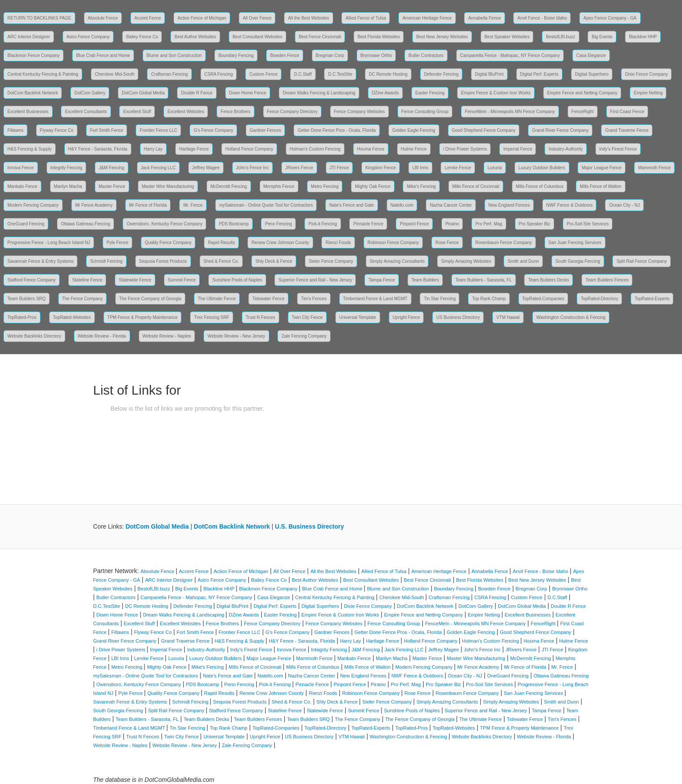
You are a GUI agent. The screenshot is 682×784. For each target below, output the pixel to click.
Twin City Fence (307, 317)
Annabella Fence (484, 18)
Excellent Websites (186, 112)
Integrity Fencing (67, 168)
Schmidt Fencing (106, 261)
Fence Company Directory (292, 112)
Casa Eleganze (591, 55)
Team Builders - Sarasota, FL (484, 280)
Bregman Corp (330, 55)
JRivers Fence (299, 168)
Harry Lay (153, 149)
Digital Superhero (592, 74)
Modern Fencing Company (33, 205)
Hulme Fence (414, 149)
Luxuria (495, 168)
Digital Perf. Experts (539, 74)
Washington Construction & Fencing (571, 317)
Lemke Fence (458, 168)
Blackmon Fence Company (33, 55)
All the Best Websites (308, 18)
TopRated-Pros (22, 317)
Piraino (452, 224)
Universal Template (358, 317)
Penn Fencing (278, 224)
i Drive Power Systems (465, 149)
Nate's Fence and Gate (352, 205)
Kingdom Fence (381, 168)
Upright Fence (406, 317)
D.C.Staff (303, 74)
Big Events (602, 37)
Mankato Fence (22, 186)
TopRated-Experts (652, 299)
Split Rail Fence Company (642, 261)
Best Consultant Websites (257, 37)
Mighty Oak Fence (373, 186)
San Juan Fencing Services (575, 243)
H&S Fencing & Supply (30, 149)
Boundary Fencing (236, 55)
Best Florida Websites (379, 37)
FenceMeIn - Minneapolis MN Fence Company (510, 112)
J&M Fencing (111, 168)
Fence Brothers (235, 112)
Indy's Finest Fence (618, 149)
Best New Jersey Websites (442, 37)
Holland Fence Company (249, 149)
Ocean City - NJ (624, 205)
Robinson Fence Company (393, 243)
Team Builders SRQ (27, 299)
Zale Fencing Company (304, 336)
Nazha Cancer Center (451, 205)
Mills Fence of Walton (600, 186)
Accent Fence (148, 18)
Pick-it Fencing (323, 224)
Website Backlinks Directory (34, 336)
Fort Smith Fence (107, 130)
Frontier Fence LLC (158, 130)
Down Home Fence (248, 93)
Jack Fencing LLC (158, 168)
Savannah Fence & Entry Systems (40, 261)
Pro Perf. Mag (489, 224)
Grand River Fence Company (560, 130)
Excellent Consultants (86, 112)
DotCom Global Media (143, 93)
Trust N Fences (261, 317)
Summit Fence (182, 280)
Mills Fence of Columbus (540, 186)
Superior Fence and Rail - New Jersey (315, 280)
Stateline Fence (87, 280)
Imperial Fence (518, 149)
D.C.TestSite (340, 74)
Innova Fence (21, 168)
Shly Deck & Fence (274, 261)
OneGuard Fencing (26, 224)
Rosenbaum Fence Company (504, 243)
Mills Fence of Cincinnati (476, 186)
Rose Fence (447, 243)
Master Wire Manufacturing (168, 186)
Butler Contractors (426, 55)
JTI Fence (339, 168)
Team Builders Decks (548, 280)
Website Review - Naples (167, 336)
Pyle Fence (117, 243)
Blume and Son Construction (174, 55)
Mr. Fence (193, 205)
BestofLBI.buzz (560, 37)
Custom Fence (263, 74)
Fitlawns (15, 130)
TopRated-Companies (543, 299)
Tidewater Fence (268, 299)
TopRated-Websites (72, 317)
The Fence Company (82, 299)
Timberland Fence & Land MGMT (375, 299)
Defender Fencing (441, 74)
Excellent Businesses (28, 112)
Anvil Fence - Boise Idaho (542, 18)
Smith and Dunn (523, 261)
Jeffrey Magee (206, 168)
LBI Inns (420, 168)
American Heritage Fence (427, 18)
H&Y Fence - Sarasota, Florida (98, 149)
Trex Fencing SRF (212, 317)
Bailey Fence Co (142, 37)
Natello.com (402, 205)
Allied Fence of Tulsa (366, 18)
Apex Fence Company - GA (610, 18)
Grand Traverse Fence (627, 130)
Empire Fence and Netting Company (582, 93)
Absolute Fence (103, 18)
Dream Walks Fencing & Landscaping (319, 93)
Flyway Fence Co (57, 130)
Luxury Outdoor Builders (542, 168)
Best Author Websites (195, 37)
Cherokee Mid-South (115, 74)
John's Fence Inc (252, 168)
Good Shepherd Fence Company (484, 130)
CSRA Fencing (219, 74)
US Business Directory (458, 317)
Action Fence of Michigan (202, 18)
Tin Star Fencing (440, 299)
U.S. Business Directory (309, 526)
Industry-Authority (565, 149)
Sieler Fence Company (331, 261)
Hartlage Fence (194, 149)
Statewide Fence (135, 280)
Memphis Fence (279, 186)
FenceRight (583, 112)
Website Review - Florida (102, 336)
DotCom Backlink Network (33, 93)
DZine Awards (385, 93)
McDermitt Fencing (229, 186)
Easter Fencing (430, 93)
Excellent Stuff (137, 112)
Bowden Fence (285, 55)
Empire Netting (648, 93)
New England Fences (509, 205)
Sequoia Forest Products (163, 261)
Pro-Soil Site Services (588, 224)
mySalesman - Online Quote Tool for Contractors (266, 205)
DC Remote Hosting (388, 74)
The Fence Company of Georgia (150, 299)
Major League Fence (602, 168)
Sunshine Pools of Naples (237, 280)
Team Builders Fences (607, 280)
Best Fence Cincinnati (320, 37)
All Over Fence (257, 18)
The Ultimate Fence (217, 299)
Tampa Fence (382, 280)
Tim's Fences (314, 299)
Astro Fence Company (88, 37)
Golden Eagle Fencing (414, 130)
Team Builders (425, 280)
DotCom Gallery (90, 93)
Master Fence (112, 186)
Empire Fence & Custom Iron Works (496, 93)
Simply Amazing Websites (466, 261)
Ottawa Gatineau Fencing (85, 224)
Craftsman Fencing (169, 74)
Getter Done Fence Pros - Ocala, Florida (337, 130)
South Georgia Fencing (578, 261)
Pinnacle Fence (368, 224)
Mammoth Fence (654, 168)
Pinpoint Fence (414, 224)
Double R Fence (197, 93)
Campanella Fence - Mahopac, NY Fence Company (510, 55)
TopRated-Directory (599, 299)
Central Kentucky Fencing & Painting (43, 74)
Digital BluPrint (489, 74)
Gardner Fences (265, 130)
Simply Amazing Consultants (397, 261)
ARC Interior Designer (29, 37)
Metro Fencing (325, 186)
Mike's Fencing (421, 186)
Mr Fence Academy (94, 205)
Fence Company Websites (359, 112)
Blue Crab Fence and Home (103, 55)
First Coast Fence (627, 112)
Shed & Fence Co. (221, 261)
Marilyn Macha (68, 186)
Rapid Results (221, 243)
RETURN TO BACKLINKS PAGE (39, 18)
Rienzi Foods (338, 243)
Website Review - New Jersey (236, 336)
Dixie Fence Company (646, 74)
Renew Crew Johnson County (280, 243)
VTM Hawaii (508, 317)
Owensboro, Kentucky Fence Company (164, 224)
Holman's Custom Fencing (315, 149)
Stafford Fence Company (32, 280)
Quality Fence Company (168, 243)
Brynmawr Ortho (376, 55)
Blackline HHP (643, 37)
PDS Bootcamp (234, 224)
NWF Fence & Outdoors (570, 205)
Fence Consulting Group (425, 112)
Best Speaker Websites (507, 37)
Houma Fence (371, 149)
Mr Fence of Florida (148, 205)
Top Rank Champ (489, 299)
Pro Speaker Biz (535, 224)
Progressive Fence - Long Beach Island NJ (49, 243)
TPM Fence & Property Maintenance (143, 317)
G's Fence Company (213, 130)
